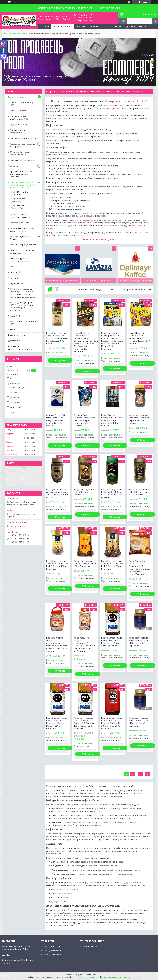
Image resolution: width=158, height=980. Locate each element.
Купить (62, 360)
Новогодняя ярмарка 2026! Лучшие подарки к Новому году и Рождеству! (22, 306)
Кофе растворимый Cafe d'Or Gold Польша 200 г (84, 492)
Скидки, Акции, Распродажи (18, 131)
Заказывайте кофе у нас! (99, 240)
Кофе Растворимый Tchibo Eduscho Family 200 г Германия (85, 564)
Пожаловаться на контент (88, 977)
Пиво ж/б (15, 272)
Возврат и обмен (17, 335)
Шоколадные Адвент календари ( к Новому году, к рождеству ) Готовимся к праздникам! (23, 293)
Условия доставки (109, 8)
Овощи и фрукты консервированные (20, 260)
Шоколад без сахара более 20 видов (20, 153)
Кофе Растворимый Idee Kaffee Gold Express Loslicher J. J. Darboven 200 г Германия (57, 723)
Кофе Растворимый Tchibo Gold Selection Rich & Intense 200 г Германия (112, 565)
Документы (14, 341)
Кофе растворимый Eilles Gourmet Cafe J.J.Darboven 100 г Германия (139, 642)
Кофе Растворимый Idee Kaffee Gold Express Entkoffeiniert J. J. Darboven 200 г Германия (112, 723)
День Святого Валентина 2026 (23, 323)
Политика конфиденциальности (20, 348)
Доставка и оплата (138, 27)
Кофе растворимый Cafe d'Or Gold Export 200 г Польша (140, 492)
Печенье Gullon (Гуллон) (22, 160)
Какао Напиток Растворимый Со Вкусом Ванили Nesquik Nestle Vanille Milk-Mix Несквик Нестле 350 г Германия (112, 341)
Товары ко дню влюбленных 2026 (19, 118)
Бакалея (14, 166)
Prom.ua (93, 974)
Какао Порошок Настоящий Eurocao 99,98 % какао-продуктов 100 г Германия (112, 420)
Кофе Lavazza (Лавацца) (18, 200)
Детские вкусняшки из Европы (21, 238)
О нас (105, 27)
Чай (12, 267)
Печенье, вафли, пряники (23, 245)
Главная (44, 27)
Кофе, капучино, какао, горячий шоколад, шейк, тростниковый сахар (23, 185)
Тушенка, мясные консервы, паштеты (20, 216)
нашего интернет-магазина (85, 220)
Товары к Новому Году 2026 (21, 104)
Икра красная (16, 283)
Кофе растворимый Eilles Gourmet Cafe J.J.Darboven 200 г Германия (139, 722)
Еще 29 (13, 413)
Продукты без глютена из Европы (22, 252)
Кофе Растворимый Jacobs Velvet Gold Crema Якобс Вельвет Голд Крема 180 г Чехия (57, 338)
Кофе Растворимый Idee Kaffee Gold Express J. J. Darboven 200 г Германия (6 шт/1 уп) (85, 723)
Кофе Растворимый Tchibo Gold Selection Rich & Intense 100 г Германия (57, 565)
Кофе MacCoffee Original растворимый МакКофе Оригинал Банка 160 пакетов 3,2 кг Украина (85, 644)
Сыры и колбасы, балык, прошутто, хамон (22, 230)
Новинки (93, 27)
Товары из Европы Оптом (23, 138)
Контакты (117, 27)
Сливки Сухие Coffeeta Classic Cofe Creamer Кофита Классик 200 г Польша (84, 420)
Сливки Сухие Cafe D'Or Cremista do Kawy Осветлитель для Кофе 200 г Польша (56, 420)
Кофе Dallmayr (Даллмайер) (18, 207)
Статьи (12, 330)
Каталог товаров (63, 27)
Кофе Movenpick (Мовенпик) (19, 193)
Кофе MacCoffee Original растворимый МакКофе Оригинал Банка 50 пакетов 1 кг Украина (57, 644)
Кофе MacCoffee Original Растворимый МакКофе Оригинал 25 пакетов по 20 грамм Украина (139, 568)
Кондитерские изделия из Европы (22, 145)
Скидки (80, 27)
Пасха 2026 (15, 316)
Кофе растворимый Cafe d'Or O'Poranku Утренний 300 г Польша (139, 419)
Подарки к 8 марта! (19, 125)
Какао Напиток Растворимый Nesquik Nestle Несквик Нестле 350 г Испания (140, 338)
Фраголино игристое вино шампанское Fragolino (21, 174)
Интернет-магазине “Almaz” (126, 101)
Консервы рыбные (19, 223)
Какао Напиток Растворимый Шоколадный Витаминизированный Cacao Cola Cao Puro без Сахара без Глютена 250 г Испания (85, 342)
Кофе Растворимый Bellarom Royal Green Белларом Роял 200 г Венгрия (112, 493)
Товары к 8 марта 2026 (21, 111)
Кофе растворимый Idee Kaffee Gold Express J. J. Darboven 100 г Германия (112, 642)
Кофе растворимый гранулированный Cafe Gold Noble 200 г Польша (57, 493)
